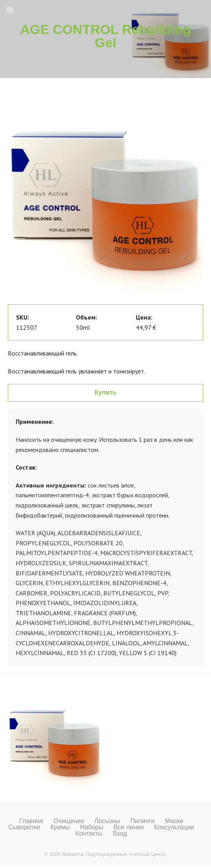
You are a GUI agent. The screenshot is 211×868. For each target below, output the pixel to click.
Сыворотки (24, 827)
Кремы (60, 827)
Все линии (129, 827)
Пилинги (142, 821)
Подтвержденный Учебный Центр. (127, 854)
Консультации (174, 827)
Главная (31, 821)
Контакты (89, 834)
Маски (174, 821)
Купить (106, 392)
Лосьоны (107, 821)
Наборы (92, 827)
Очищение (69, 821)
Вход (120, 834)
